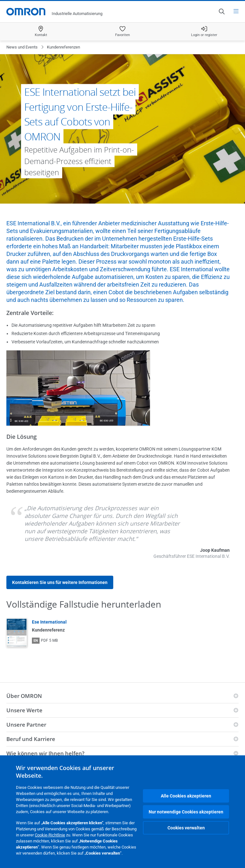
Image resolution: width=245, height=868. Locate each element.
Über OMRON (24, 696)
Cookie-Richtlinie (50, 835)
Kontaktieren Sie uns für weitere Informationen (60, 582)
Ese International (49, 622)
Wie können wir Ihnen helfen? (45, 753)
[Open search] (221, 11)
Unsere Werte (24, 710)
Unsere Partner (26, 725)
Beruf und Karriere (31, 739)
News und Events (22, 47)
